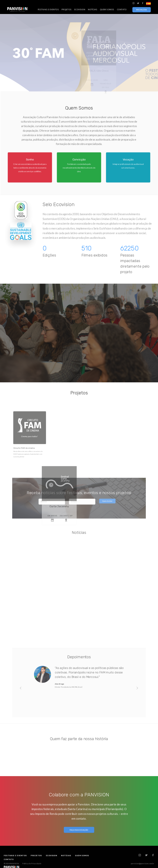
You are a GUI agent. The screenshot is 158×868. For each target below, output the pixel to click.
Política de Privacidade (46, 863)
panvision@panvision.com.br (123, 863)
